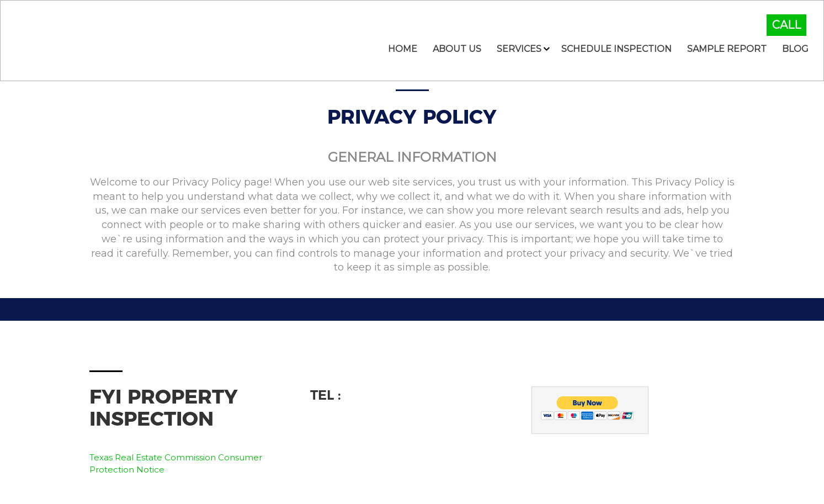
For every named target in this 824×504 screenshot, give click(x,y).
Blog (795, 49)
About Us (457, 49)
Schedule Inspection (616, 49)
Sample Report (727, 49)
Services (519, 49)
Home (403, 49)
